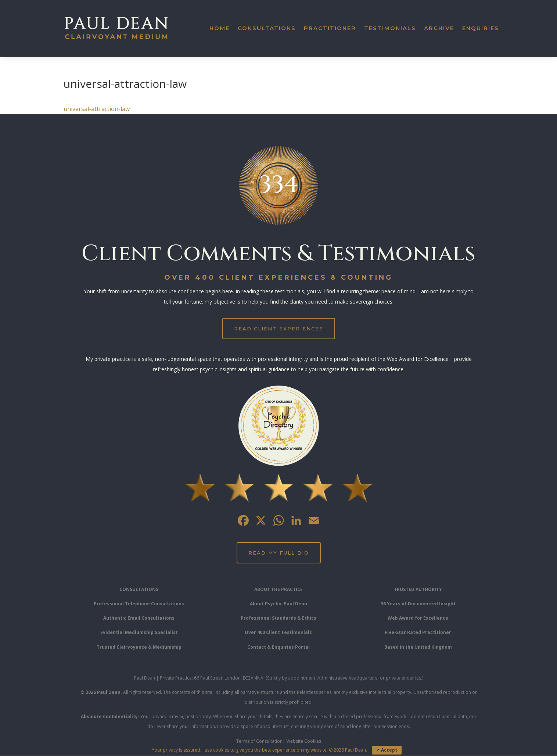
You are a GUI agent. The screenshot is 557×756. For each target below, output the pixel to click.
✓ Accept (387, 750)
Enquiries (481, 28)
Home (220, 28)
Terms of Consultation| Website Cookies (279, 741)
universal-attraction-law (97, 109)
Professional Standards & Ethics (278, 618)
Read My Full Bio (279, 553)
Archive (439, 28)
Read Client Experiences (279, 329)
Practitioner (330, 28)
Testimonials (390, 28)
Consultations (267, 28)
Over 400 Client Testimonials (278, 632)
